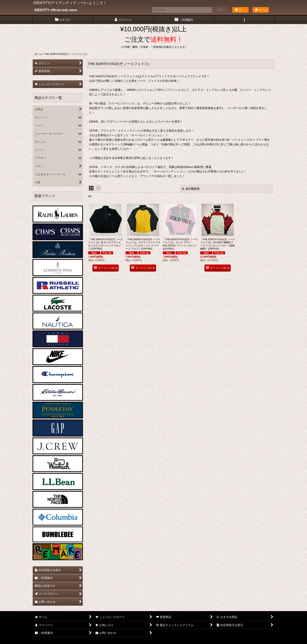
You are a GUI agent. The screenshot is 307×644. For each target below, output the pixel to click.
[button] (244, 20)
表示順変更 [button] (191, 189)
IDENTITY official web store (56, 10)
